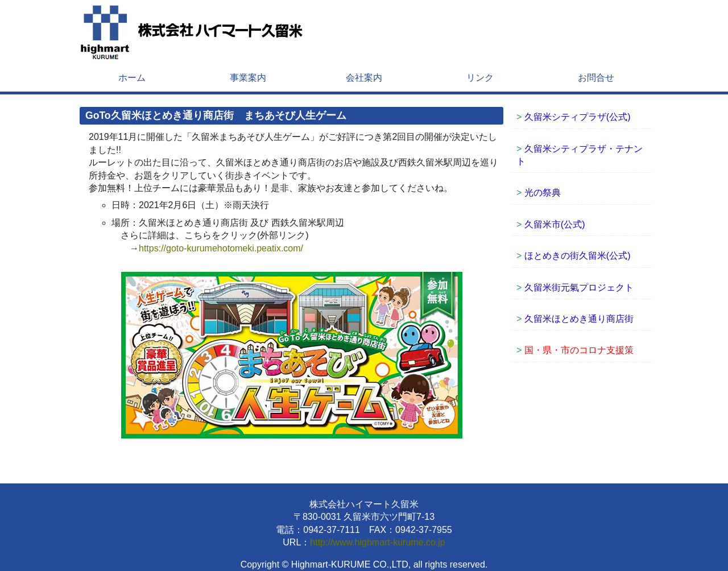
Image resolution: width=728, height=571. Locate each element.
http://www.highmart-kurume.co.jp (377, 542)
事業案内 (248, 78)
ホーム (132, 78)
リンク (480, 78)
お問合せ (596, 78)
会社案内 (364, 78)
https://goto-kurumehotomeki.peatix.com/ (221, 248)
